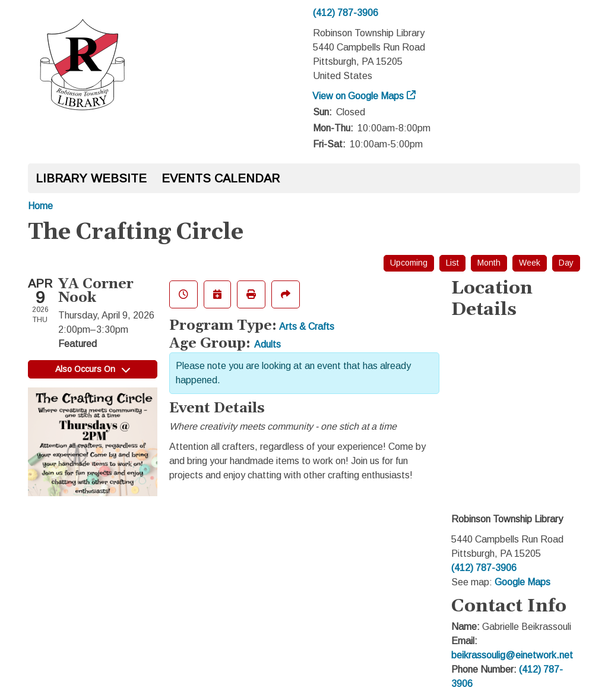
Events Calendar (221, 178)
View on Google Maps (358, 96)
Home (40, 206)
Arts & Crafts (307, 327)
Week (530, 263)
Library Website (91, 178)
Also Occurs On (93, 369)
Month (489, 263)
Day (566, 263)
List (452, 263)
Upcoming (409, 263)
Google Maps (522, 582)
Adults (267, 344)
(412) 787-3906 (346, 13)
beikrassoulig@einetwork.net (512, 655)
